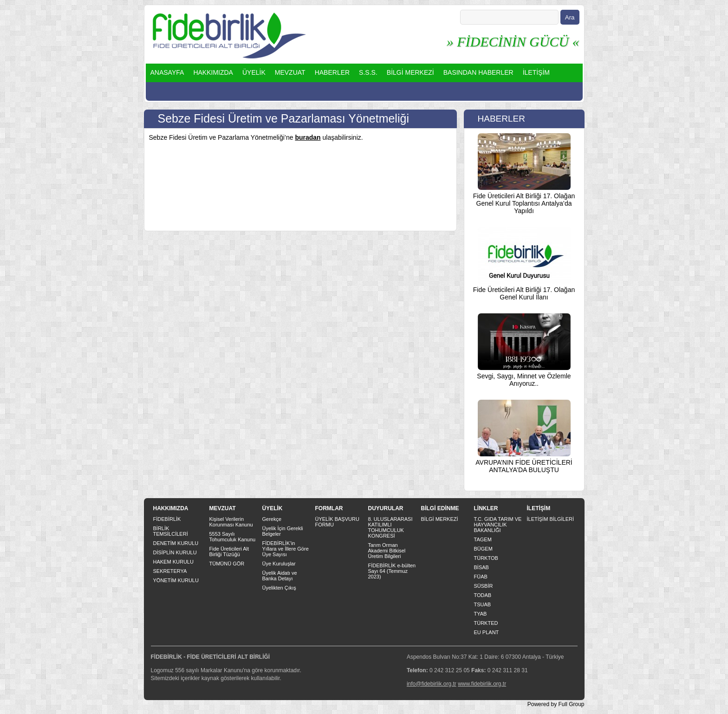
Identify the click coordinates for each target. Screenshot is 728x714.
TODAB (483, 595)
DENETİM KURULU (176, 543)
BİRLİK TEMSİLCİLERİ (171, 531)
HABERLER (332, 72)
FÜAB (481, 577)
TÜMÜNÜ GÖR (227, 564)
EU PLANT (487, 632)
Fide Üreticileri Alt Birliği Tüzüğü (229, 552)
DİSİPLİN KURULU (175, 552)
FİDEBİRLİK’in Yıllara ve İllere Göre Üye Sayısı (286, 549)
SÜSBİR (484, 586)
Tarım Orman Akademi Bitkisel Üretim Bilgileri (387, 551)
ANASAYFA (167, 72)
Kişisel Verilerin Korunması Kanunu (231, 522)
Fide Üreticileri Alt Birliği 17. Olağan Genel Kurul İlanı (524, 293)
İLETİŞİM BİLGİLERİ (550, 519)
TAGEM (483, 539)
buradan (308, 137)
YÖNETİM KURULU (176, 580)
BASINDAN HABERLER (478, 72)
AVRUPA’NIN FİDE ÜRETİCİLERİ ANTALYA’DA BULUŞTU (524, 466)
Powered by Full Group (556, 704)
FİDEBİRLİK (167, 519)
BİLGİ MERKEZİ (410, 72)
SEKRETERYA (170, 571)
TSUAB (483, 604)
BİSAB (481, 567)
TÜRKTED (486, 623)
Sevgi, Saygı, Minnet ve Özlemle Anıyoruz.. (524, 380)
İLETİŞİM (536, 72)
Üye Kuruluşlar (279, 564)
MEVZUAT (290, 72)
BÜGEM (483, 549)
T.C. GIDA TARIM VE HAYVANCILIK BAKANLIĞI (498, 525)
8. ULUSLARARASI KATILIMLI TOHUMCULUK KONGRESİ (390, 527)
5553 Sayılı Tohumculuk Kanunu (233, 537)
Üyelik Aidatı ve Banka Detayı (280, 576)
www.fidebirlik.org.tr (482, 684)
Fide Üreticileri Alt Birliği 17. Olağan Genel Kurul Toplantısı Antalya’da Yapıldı (524, 203)
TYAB (481, 614)
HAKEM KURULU (173, 562)
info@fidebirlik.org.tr (432, 684)
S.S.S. (368, 72)
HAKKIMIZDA (213, 72)
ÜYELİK (254, 72)
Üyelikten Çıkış (279, 588)
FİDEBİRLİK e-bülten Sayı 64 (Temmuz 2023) (392, 571)
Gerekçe (272, 519)
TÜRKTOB (486, 558)
